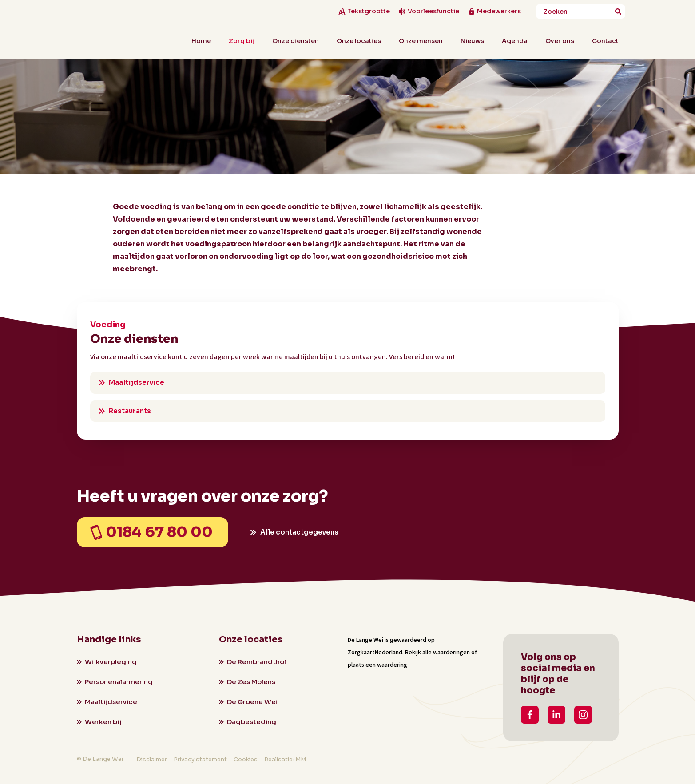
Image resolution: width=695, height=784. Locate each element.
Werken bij (103, 722)
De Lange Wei (365, 640)
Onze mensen (421, 41)
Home (201, 41)
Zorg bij (242, 41)
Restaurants (130, 411)
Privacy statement (200, 759)
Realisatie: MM (285, 759)
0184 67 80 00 (159, 532)
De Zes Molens (251, 682)
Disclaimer (152, 759)
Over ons (560, 41)
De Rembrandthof (257, 662)
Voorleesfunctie (433, 11)
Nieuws (472, 41)
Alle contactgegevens (299, 532)
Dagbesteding (252, 722)
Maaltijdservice (137, 382)
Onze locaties (359, 41)
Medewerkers (499, 11)
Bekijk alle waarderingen (437, 653)
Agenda (515, 41)
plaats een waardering (377, 665)
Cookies (246, 759)
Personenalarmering (119, 682)
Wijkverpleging (111, 662)
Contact (605, 41)
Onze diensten (296, 41)
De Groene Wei (252, 702)
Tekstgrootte (369, 11)
